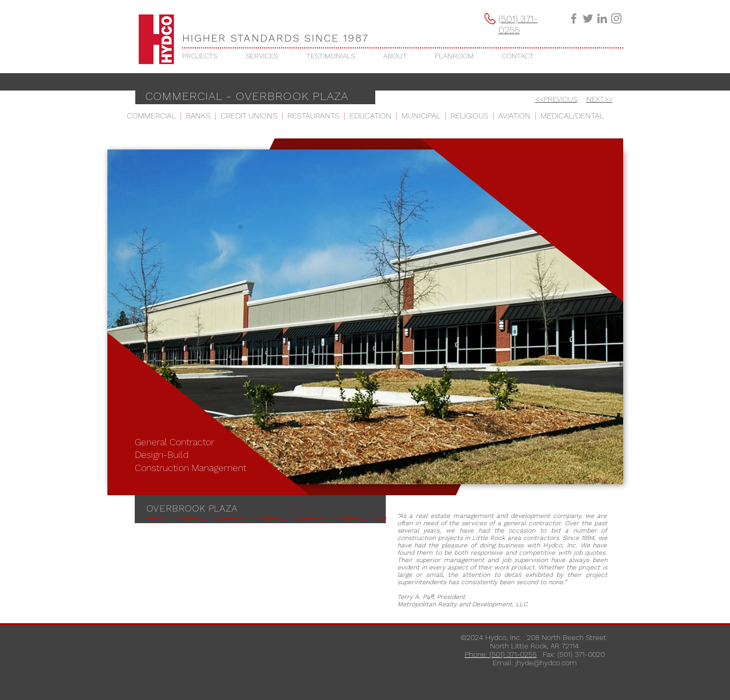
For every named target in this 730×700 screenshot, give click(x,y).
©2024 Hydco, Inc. (491, 637)
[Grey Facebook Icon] (574, 18)
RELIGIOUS (469, 116)
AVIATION (514, 116)
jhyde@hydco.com (546, 663)
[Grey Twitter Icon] (588, 18)
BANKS (198, 116)
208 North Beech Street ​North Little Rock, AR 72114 (549, 642)
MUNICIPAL (421, 116)
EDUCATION (371, 116)
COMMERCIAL (151, 116)
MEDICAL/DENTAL (572, 116)
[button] (206, 56)
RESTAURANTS (313, 116)
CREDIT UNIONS (249, 116)
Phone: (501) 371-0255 (501, 654)
